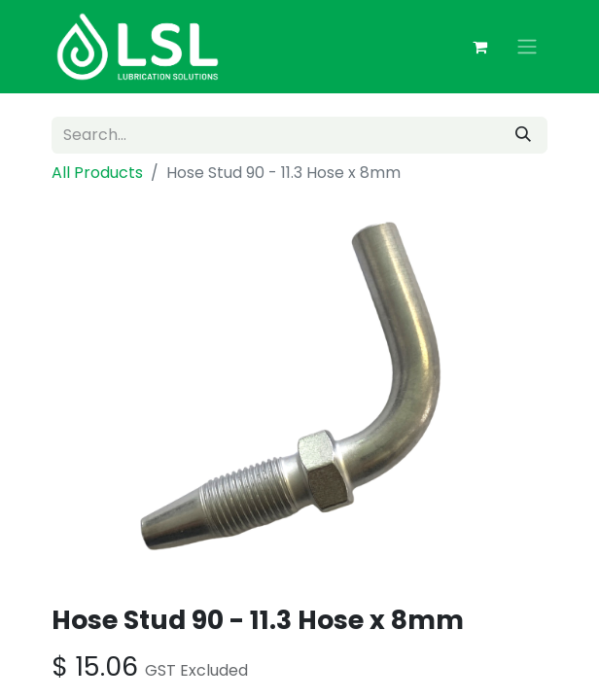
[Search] (523, 135)
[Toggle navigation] (527, 47)
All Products (97, 173)
